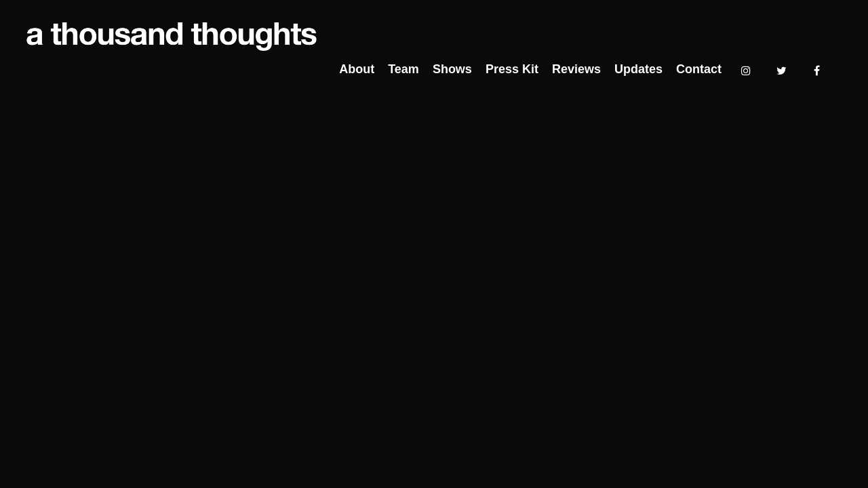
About (357, 69)
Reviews (576, 69)
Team (403, 69)
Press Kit (512, 69)
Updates (638, 69)
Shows (452, 69)
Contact (699, 69)
